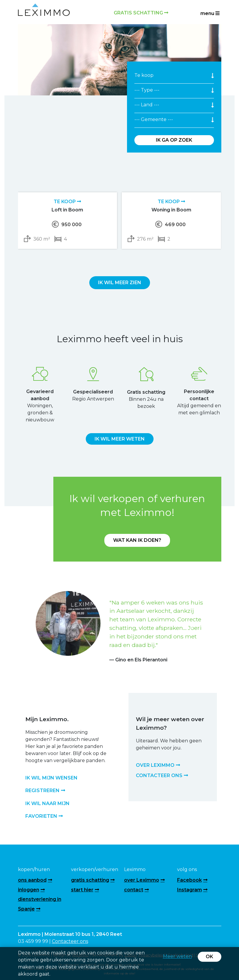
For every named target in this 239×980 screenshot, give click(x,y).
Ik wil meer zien (120, 283)
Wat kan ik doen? (137, 540)
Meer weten (177, 956)
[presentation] (113, 263)
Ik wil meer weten (120, 439)
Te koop (67, 202)
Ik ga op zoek (174, 140)
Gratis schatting (141, 13)
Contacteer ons (70, 941)
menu (210, 13)
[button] (48, 627)
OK (209, 957)
